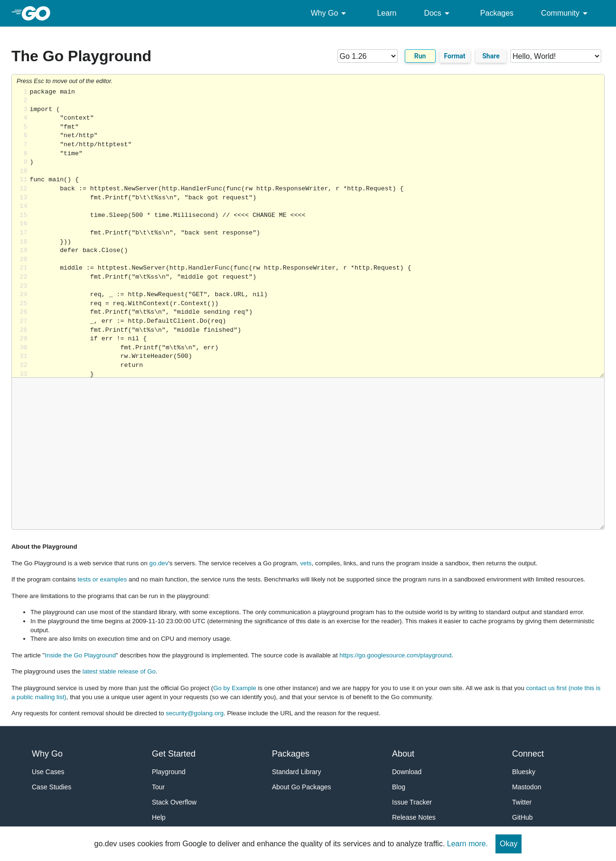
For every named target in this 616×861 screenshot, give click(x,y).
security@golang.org (195, 713)
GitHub (523, 817)
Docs (438, 13)
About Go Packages (302, 787)
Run (420, 56)
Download (407, 772)
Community (566, 13)
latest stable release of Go (119, 671)
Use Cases (48, 772)
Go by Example (235, 688)
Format (455, 56)
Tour (158, 787)
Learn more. (467, 844)
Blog (399, 787)
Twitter (522, 802)
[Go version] (368, 56)
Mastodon (527, 787)
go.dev (159, 563)
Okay (509, 844)
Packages (497, 13)
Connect (528, 754)
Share (491, 56)
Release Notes (414, 817)
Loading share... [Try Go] (317, 233)
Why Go (330, 13)
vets (306, 563)
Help (159, 817)
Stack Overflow (174, 802)
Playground (169, 772)
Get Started (174, 754)
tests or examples (102, 579)
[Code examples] (556, 56)
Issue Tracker (412, 802)
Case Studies (51, 787)
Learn (387, 13)
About (403, 754)
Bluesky (524, 772)
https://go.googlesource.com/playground (395, 655)
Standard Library (297, 772)
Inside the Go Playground (80, 655)
